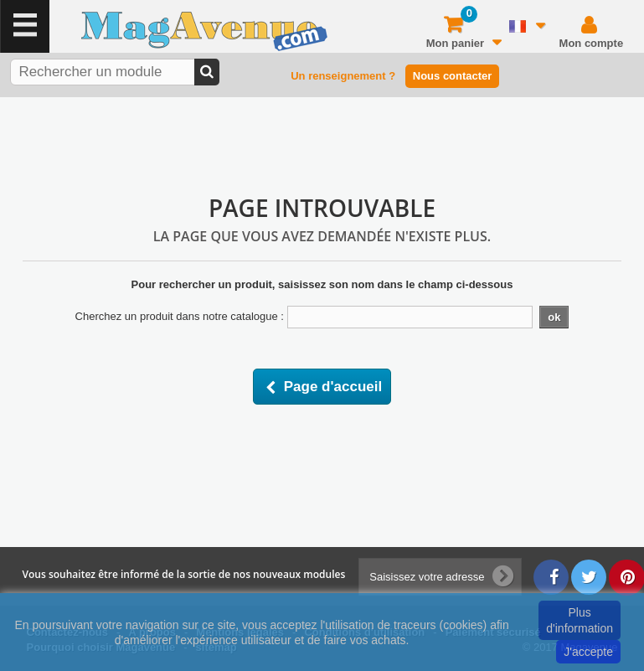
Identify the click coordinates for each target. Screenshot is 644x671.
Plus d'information (580, 620)
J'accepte (588, 652)
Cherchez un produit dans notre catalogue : (180, 316)
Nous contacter (453, 76)
